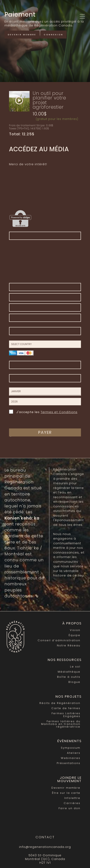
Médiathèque (69, 672)
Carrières (72, 803)
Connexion (54, 35)
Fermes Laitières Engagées (66, 715)
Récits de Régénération (60, 703)
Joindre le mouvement (69, 779)
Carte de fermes (66, 708)
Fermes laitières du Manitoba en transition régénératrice (61, 724)
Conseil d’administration (59, 640)
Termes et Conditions (59, 412)
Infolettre (72, 798)
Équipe (74, 635)
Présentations (69, 763)
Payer (45, 432)
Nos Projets (69, 697)
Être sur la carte (66, 793)
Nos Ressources (65, 660)
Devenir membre (22, 35)
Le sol (75, 667)
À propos (72, 623)
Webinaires (71, 758)
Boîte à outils (69, 677)
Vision (75, 630)
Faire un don (69, 808)
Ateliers (74, 753)
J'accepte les (43, 412)
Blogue (74, 682)
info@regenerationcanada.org (45, 847)
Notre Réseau (69, 645)
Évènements (69, 741)
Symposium (71, 748)
